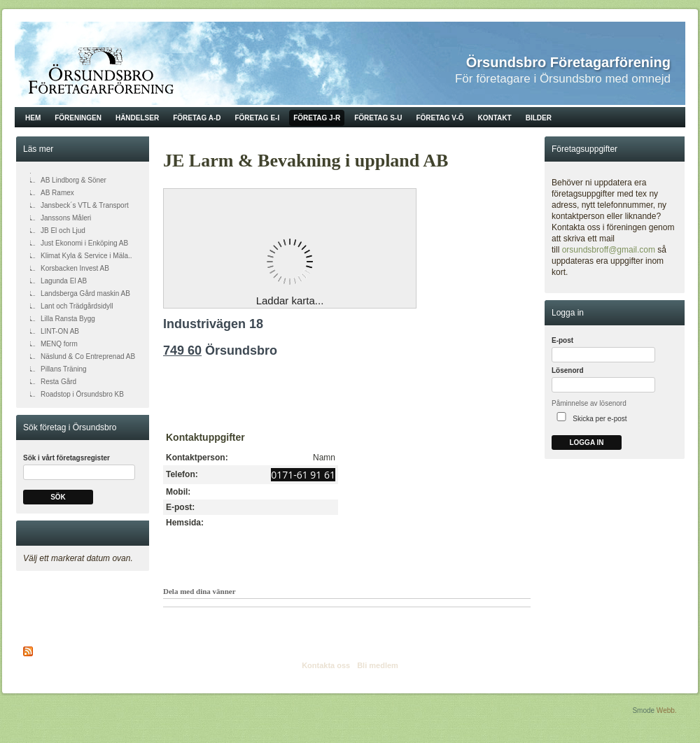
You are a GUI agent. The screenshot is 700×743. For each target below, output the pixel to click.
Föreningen (78, 118)
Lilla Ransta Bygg (68, 319)
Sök (58, 497)
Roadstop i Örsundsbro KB (82, 394)
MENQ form (59, 344)
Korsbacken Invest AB (75, 268)
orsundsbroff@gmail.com (609, 250)
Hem (33, 118)
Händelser (137, 118)
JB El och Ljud (63, 231)
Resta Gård (58, 382)
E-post (562, 340)
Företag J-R (317, 118)
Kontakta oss (326, 665)
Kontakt (495, 118)
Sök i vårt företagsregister (66, 458)
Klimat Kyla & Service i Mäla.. (86, 256)
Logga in (586, 443)
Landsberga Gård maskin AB (85, 293)
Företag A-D (197, 118)
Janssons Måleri (66, 218)
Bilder (539, 118)
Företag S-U (378, 118)
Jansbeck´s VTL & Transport (85, 205)
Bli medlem (378, 665)
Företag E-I (257, 118)
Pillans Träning (64, 369)
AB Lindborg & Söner (73, 180)
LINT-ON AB (60, 331)
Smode (643, 710)
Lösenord (568, 370)
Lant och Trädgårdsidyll (77, 306)
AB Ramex (57, 193)
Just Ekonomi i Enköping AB (84, 243)
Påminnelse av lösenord (589, 403)
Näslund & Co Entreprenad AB (88, 356)
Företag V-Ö (440, 118)
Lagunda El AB (64, 281)
